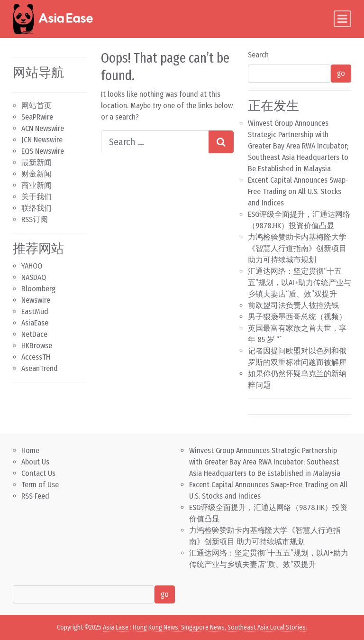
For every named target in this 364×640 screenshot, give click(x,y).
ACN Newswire (43, 128)
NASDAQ (34, 277)
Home (30, 450)
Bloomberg (38, 289)
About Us (35, 462)
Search (258, 55)
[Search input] (155, 142)
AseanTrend (40, 368)
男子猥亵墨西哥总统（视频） (297, 317)
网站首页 (36, 106)
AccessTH (36, 357)
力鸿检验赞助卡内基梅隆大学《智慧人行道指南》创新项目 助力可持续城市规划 (297, 248)
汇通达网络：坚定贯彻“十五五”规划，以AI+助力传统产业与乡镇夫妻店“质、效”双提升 (300, 283)
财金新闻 (36, 174)
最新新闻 (36, 162)
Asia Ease (116, 627)
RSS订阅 (35, 219)
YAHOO (32, 266)
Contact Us (38, 473)
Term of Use (40, 485)
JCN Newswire (42, 140)
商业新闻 (36, 185)
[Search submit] (221, 142)
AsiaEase (35, 323)
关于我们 (36, 197)
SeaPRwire (37, 117)
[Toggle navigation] (342, 19)
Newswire (36, 300)
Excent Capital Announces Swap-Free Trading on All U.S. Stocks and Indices (298, 191)
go (341, 73)
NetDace (34, 334)
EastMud (35, 311)
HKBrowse (37, 346)
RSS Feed (35, 496)
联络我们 (36, 208)
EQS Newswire (43, 151)
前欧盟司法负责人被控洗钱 (293, 305)
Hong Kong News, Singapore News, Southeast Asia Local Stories (219, 627)
